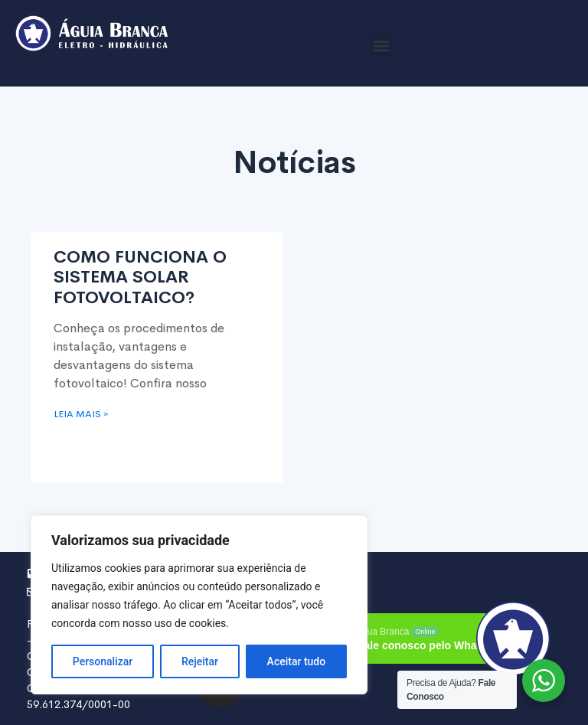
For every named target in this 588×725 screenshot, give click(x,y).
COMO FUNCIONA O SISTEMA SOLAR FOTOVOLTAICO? (140, 278)
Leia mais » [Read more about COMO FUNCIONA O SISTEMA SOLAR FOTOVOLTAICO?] (81, 414)
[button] (382, 46)
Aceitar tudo (297, 661)
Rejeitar (200, 661)
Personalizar (103, 661)
